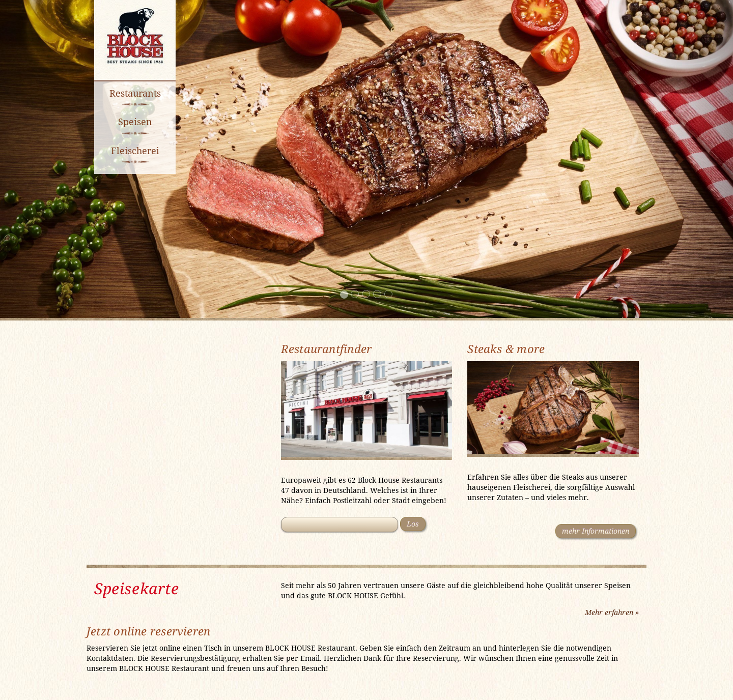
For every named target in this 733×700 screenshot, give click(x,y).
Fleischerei (135, 151)
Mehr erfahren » (612, 612)
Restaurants (135, 93)
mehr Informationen (596, 531)
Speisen (135, 122)
